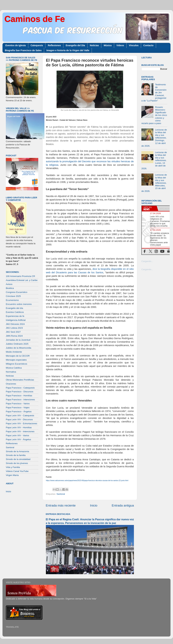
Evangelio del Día (75, 45)
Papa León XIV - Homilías (19, 427)
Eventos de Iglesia (16, 45)
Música (108, 45)
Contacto (148, 45)
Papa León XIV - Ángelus (18, 439)
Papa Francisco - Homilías (19, 396)
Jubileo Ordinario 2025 (17, 344)
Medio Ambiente (14, 352)
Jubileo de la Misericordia (18, 348)
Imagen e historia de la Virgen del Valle (68, 50)
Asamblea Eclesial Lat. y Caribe (22, 280)
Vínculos (134, 45)
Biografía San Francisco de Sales (23, 50)
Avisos (9, 284)
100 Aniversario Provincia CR (20, 276)
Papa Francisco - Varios (18, 404)
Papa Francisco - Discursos (20, 392)
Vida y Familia (13, 467)
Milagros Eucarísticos (16, 364)
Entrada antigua (123, 505)
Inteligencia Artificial (16, 320)
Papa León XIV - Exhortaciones (21, 423)
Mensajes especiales (16, 360)
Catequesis (37, 45)
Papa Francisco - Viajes (18, 408)
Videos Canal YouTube (17, 471)
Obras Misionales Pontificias (20, 380)
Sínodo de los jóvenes (17, 463)
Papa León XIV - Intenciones (20, 431)
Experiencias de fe (15, 316)
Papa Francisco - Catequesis (20, 388)
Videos (120, 45)
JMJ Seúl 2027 (13, 332)
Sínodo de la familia (16, 455)
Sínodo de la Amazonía (17, 451)
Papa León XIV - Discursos (19, 419)
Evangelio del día (14, 308)
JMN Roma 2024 (14, 336)
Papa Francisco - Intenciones (20, 400)
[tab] (149, 208)
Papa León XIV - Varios (17, 435)
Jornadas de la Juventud (18, 340)
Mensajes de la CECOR (18, 356)
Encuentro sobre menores (19, 304)
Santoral (61, 494)
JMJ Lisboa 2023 (14, 328)
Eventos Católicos (15, 312)
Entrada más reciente (61, 505)
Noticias (94, 45)
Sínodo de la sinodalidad (18, 459)
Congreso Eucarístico (17, 292)
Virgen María (12, 475)
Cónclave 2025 (13, 296)
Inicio (94, 505)
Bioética (10, 288)
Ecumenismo (12, 300)
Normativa (11, 372)
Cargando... (147, 261)
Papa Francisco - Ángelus (19, 412)
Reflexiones (54, 45)
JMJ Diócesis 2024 (15, 324)
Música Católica (14, 368)
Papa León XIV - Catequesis (20, 416)
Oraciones (11, 384)
